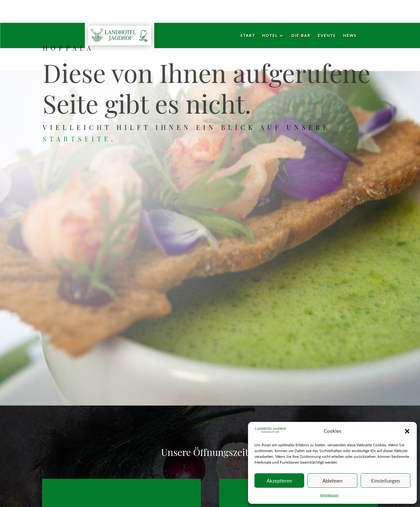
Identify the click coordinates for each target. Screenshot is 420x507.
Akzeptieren (279, 481)
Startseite (79, 138)
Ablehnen (332, 481)
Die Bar (301, 36)
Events (327, 36)
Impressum (329, 495)
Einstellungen (386, 481)
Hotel (270, 36)
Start (248, 36)
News (350, 36)
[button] (407, 431)
